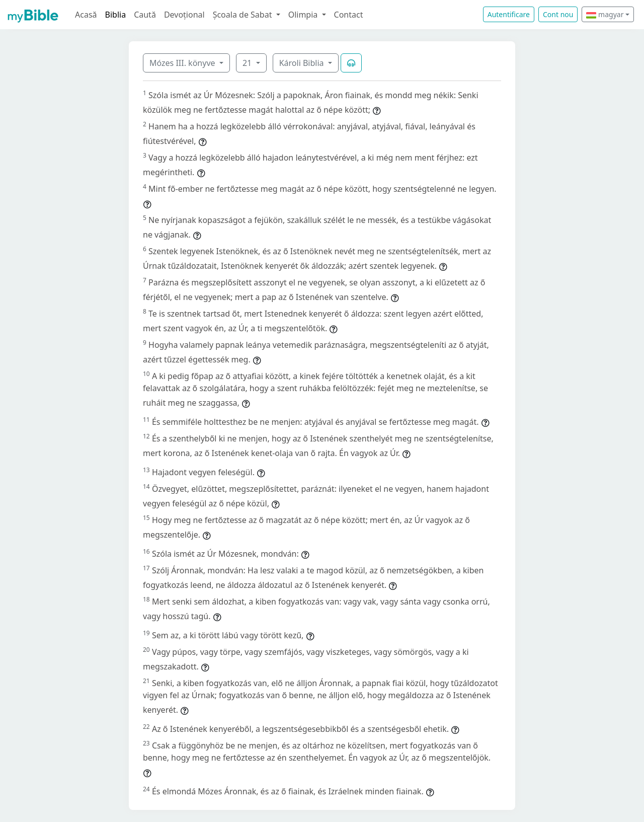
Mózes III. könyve (183, 63)
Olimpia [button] (304, 15)
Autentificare (509, 14)
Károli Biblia (303, 63)
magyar (605, 14)
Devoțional (184, 15)
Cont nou (558, 14)
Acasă (86, 15)
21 (248, 63)
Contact (349, 15)
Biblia (116, 15)
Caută (145, 15)
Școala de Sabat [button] (244, 15)
